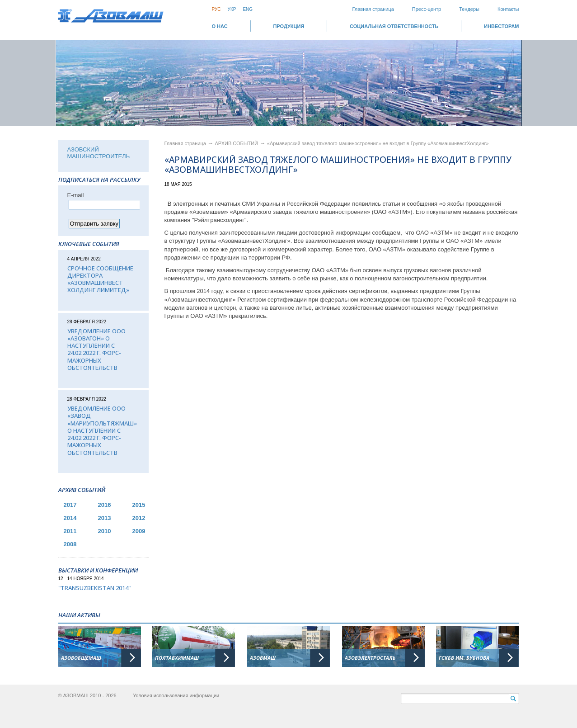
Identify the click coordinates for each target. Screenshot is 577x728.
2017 (70, 505)
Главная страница (373, 9)
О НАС (220, 26)
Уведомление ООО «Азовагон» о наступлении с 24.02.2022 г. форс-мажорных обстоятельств (96, 350)
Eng (248, 9)
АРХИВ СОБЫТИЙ (237, 143)
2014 (70, 518)
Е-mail (76, 195)
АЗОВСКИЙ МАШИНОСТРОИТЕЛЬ (99, 153)
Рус (216, 9)
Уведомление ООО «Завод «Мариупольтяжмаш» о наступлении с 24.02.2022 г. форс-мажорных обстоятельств (102, 430)
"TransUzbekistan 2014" (94, 588)
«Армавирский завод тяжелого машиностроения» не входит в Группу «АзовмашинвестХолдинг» (378, 143)
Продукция (288, 26)
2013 (105, 518)
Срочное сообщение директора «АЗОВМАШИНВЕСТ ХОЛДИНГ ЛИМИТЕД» (100, 279)
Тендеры (469, 9)
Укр (232, 9)
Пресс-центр (427, 9)
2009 (139, 531)
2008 (70, 544)
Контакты (508, 9)
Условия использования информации (176, 695)
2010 (105, 531)
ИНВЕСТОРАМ (501, 26)
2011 (70, 531)
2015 (139, 505)
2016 (105, 505)
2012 (139, 518)
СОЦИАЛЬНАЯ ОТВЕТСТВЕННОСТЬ (394, 26)
